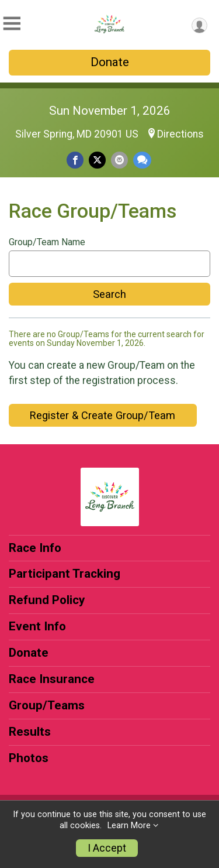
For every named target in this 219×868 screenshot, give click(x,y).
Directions (180, 134)
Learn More (129, 826)
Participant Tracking (65, 574)
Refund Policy (47, 600)
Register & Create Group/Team (102, 415)
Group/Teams (47, 705)
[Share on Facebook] (75, 160)
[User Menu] (199, 25)
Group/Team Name (47, 242)
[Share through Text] (142, 160)
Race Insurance (52, 679)
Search (109, 294)
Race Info (35, 548)
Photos (29, 758)
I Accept (107, 848)
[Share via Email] (119, 160)
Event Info (37, 626)
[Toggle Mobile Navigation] (12, 24)
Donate (110, 62)
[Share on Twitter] (97, 160)
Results (30, 732)
